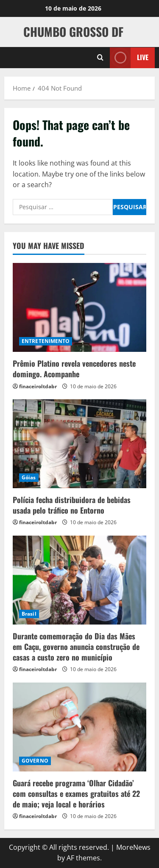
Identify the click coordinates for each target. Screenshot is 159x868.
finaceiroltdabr (38, 386)
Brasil (29, 614)
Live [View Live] (129, 57)
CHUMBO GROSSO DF (73, 32)
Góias (29, 477)
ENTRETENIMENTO (46, 341)
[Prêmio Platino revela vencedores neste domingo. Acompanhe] (79, 307)
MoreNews (133, 847)
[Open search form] (100, 58)
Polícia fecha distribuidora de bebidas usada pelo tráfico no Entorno (72, 505)
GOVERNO (35, 761)
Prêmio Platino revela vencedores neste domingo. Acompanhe (74, 369)
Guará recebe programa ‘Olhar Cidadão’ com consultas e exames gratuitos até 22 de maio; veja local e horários (76, 793)
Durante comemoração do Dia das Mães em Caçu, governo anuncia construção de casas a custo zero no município (76, 647)
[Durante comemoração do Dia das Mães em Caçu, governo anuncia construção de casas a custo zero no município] (79, 580)
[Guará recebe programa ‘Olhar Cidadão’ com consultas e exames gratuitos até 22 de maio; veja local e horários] (79, 727)
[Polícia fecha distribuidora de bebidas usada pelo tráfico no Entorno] (79, 444)
